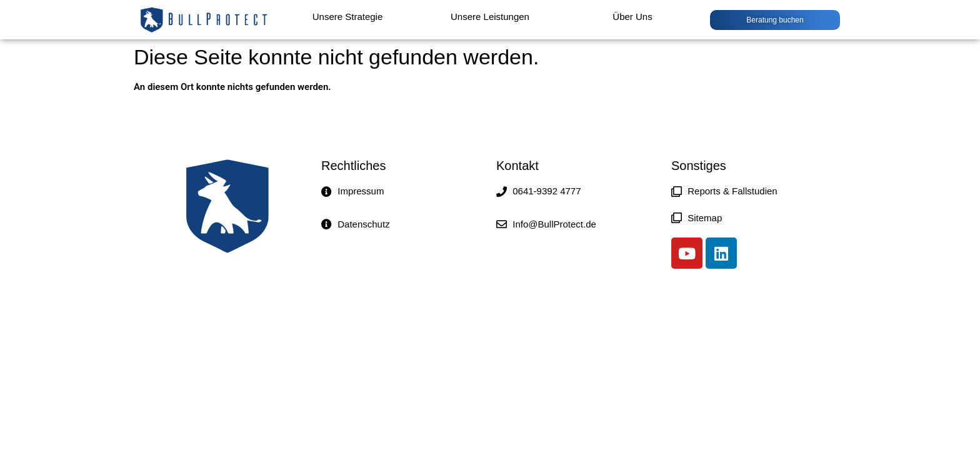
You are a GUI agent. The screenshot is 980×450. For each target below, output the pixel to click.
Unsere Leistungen (490, 17)
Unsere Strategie (348, 17)
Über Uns (632, 17)
